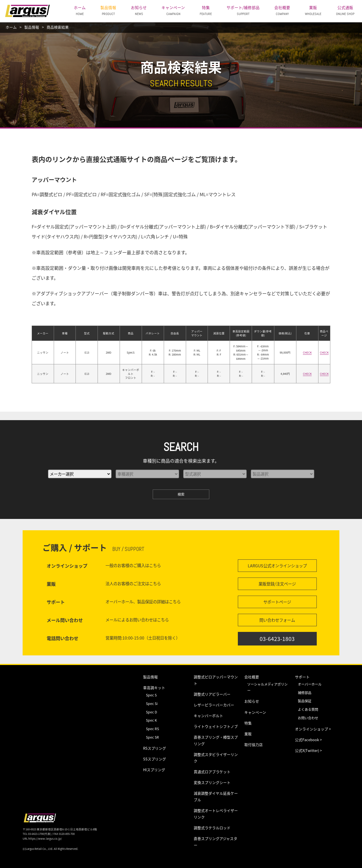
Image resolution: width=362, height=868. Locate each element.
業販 (313, 10)
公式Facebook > (308, 740)
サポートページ (277, 602)
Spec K (151, 720)
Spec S (151, 695)
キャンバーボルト (208, 716)
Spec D (151, 712)
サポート (302, 677)
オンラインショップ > (313, 729)
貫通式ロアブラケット (212, 772)
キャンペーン (173, 10)
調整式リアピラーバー (212, 694)
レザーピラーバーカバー (214, 705)
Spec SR (152, 737)
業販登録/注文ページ (277, 584)
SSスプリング (155, 759)
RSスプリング (155, 748)
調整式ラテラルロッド (212, 828)
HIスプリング (154, 770)
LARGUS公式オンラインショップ (277, 566)
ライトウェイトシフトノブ (216, 726)
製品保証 (305, 701)
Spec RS (152, 729)
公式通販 (345, 10)
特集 (206, 10)
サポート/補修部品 (243, 10)
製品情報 (108, 10)
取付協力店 (254, 744)
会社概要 (282, 10)
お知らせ (139, 10)
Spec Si (152, 704)
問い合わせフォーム (277, 620)
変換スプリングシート (212, 782)
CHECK (307, 352)
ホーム (80, 10)
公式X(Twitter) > (308, 750)
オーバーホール (310, 684)
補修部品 (305, 693)
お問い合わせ (308, 718)
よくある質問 (308, 709)
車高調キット (154, 688)
